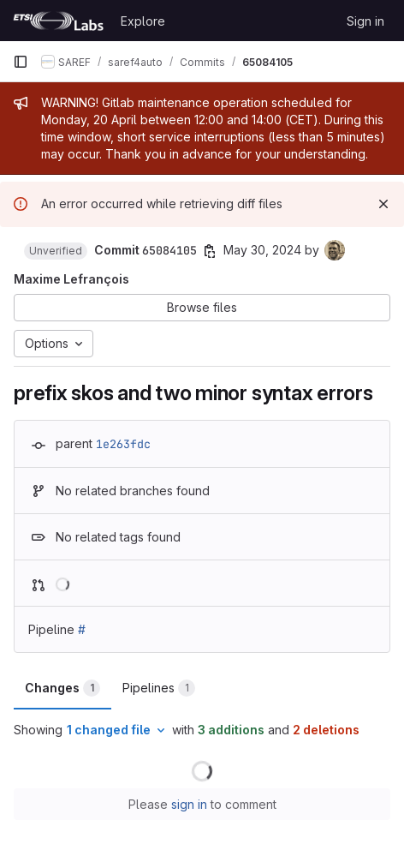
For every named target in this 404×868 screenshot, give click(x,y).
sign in (189, 804)
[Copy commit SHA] (210, 251)
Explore (143, 21)
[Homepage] (58, 21)
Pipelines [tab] (159, 688)
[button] (56, 251)
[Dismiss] (383, 204)
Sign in (365, 21)
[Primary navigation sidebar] (21, 62)
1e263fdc (123, 444)
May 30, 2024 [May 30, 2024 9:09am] (262, 250)
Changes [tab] (62, 688)
